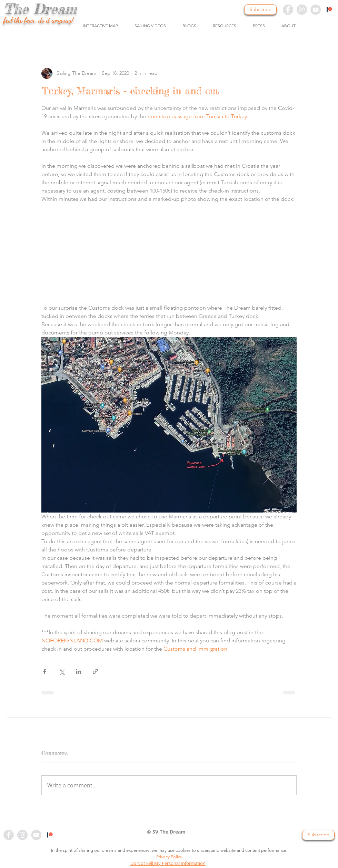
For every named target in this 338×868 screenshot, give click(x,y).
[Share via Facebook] (45, 671)
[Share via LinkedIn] (78, 671)
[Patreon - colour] (50, 835)
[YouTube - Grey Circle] (316, 10)
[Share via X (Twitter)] (62, 671)
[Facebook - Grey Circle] (288, 10)
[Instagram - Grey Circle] (302, 10)
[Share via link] (95, 671)
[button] (150, 23)
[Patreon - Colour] (329, 10)
